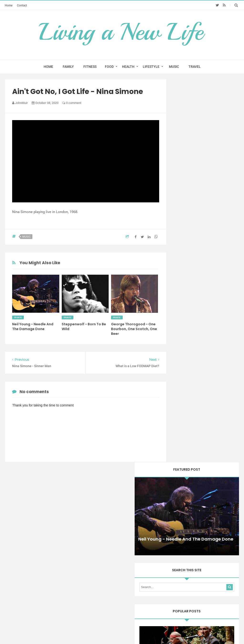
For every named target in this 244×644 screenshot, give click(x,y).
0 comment (72, 103)
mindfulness (187, 550)
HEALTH (128, 67)
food (193, 542)
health (207, 542)
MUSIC (174, 67)
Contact (22, 5)
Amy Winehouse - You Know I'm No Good (205, 487)
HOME (48, 67)
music (26, 237)
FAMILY (68, 67)
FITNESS (90, 67)
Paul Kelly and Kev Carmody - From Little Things (205, 252)
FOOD (109, 67)
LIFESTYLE (151, 67)
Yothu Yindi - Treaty (205, 373)
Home (9, 5)
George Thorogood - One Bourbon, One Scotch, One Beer (134, 329)
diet (181, 542)
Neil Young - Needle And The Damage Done (33, 327)
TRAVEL (195, 67)
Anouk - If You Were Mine (205, 429)
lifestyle (223, 542)
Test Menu (95, 598)
